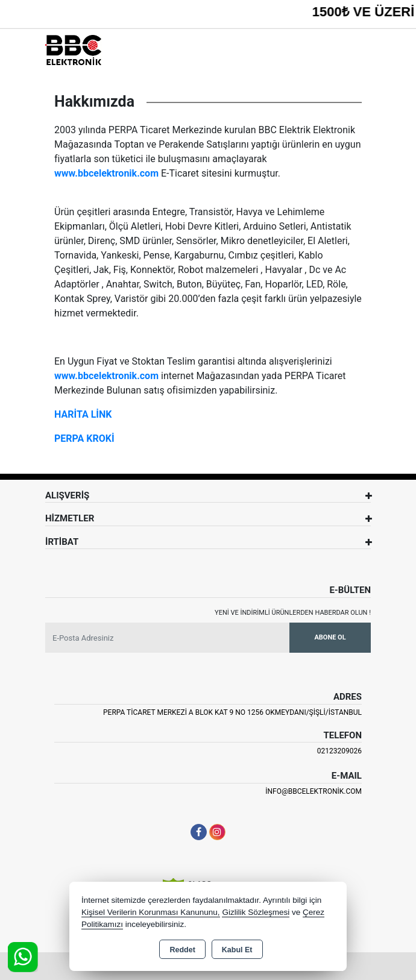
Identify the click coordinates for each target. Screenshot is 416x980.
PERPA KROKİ (84, 438)
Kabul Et (237, 950)
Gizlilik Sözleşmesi (256, 912)
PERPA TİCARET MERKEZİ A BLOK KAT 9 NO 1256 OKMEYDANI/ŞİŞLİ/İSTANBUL (232, 712)
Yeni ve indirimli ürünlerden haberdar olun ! (293, 613)
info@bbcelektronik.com (314, 791)
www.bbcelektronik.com (106, 173)
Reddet (182, 950)
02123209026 (339, 751)
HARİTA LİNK (83, 414)
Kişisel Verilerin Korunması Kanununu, (151, 912)
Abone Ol (330, 637)
